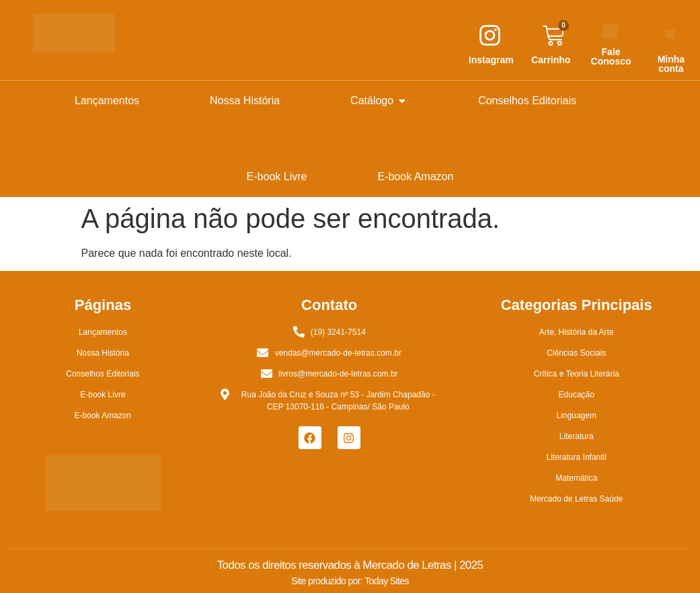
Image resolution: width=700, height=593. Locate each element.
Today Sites (387, 581)
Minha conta (671, 64)
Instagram (491, 60)
